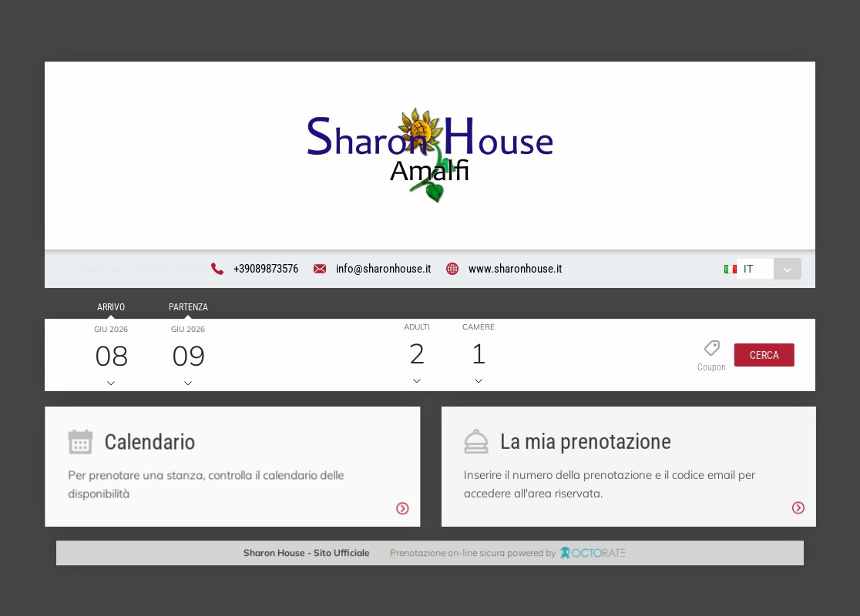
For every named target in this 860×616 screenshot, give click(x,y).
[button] (761, 357)
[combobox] (767, 270)
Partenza (186, 310)
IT (747, 270)
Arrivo (109, 310)
